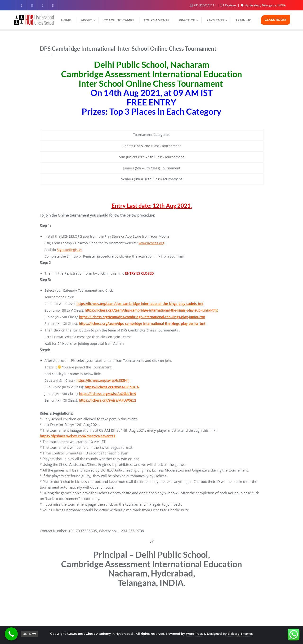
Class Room (275, 20)
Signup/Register (69, 250)
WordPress (194, 634)
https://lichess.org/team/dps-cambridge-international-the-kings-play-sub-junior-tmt (151, 310)
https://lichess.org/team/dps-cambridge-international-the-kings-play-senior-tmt (142, 324)
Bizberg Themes (240, 634)
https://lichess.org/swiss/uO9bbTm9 (108, 394)
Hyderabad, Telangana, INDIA (263, 5)
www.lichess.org (151, 243)
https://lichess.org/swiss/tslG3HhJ (103, 380)
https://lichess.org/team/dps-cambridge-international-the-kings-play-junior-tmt (142, 317)
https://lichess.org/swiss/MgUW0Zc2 (107, 400)
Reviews (229, 5)
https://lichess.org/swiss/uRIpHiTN (112, 387)
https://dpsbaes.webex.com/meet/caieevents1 (78, 436)
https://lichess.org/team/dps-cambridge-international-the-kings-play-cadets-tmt (140, 304)
